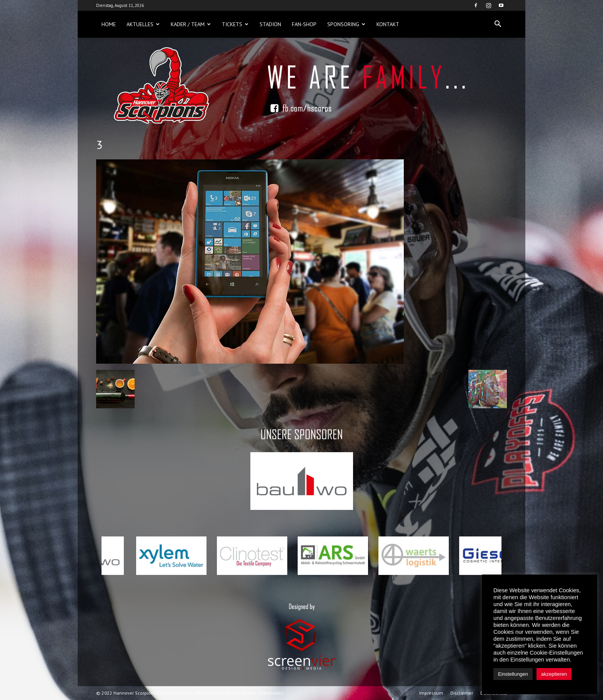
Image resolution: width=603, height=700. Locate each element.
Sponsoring (346, 24)
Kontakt (388, 24)
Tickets (235, 24)
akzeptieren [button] (554, 674)
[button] (498, 24)
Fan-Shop (304, 24)
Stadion (270, 24)
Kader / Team (191, 24)
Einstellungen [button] (513, 674)
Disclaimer (462, 693)
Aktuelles (143, 24)
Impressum (431, 693)
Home (109, 24)
